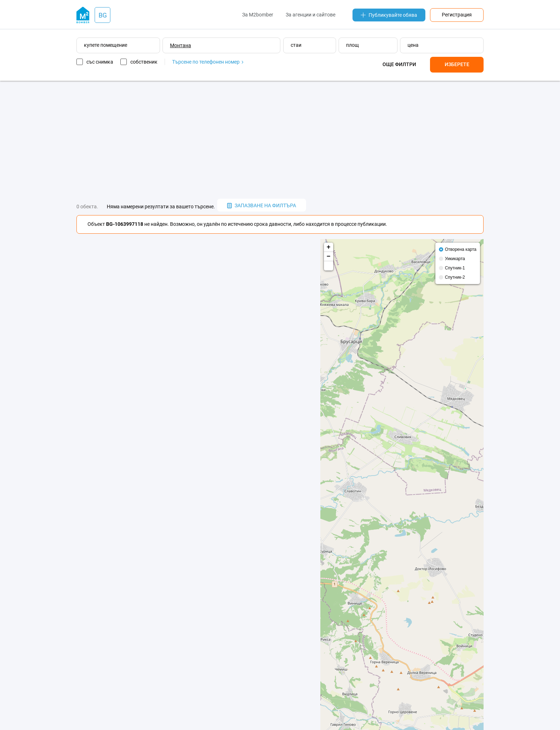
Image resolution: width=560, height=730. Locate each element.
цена (413, 45)
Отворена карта (461, 249)
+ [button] (329, 247)
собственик (144, 62)
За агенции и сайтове (311, 15)
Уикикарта (455, 259)
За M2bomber (258, 15)
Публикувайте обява (389, 15)
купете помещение (106, 45)
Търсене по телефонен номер (208, 62)
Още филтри (399, 64)
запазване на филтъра (262, 205)
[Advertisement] (280, 140)
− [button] (329, 257)
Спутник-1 (455, 268)
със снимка (100, 62)
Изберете (457, 64)
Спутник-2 (455, 277)
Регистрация (457, 15)
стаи (296, 45)
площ (352, 45)
